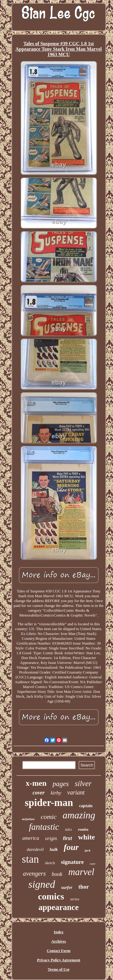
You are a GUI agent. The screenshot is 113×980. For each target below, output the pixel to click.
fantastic (44, 827)
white (86, 837)
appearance (59, 907)
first (67, 838)
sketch (50, 863)
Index (59, 932)
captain (86, 806)
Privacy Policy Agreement (59, 960)
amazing (79, 815)
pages (61, 784)
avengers (34, 874)
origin (51, 838)
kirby (56, 793)
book (57, 874)
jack (88, 850)
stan (30, 859)
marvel (81, 872)
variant (76, 792)
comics (51, 896)
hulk (54, 850)
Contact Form (58, 951)
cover (39, 793)
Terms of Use (58, 969)
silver (83, 783)
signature (72, 862)
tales (69, 829)
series (75, 899)
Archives (59, 941)
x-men (36, 783)
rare (93, 864)
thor (84, 887)
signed (42, 884)
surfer (67, 887)
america (31, 838)
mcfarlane (28, 819)
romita (83, 829)
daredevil (35, 849)
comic (49, 817)
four (71, 847)
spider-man (49, 803)
